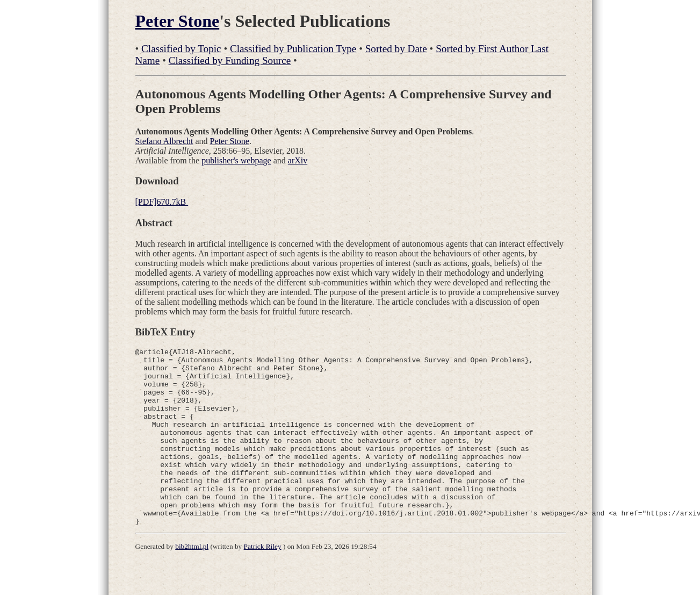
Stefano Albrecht (164, 141)
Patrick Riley (263, 582)
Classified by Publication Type (293, 49)
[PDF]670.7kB (162, 202)
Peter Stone (178, 21)
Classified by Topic (181, 49)
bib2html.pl (192, 582)
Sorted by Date (396, 49)
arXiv (298, 160)
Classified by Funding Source (230, 60)
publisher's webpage (236, 160)
